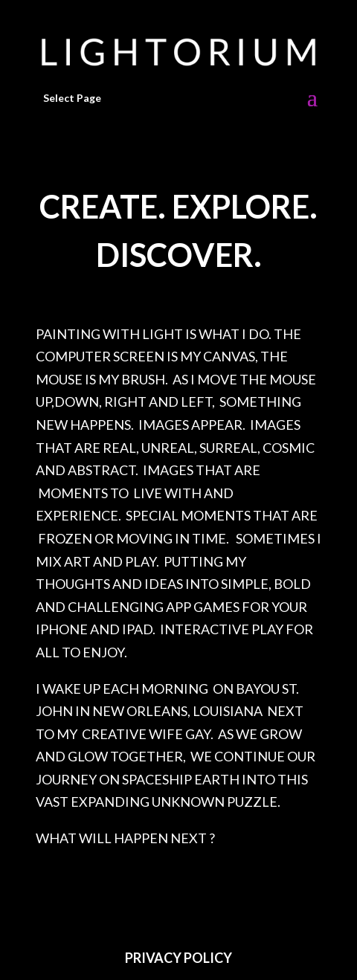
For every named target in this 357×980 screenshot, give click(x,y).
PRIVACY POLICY (178, 958)
